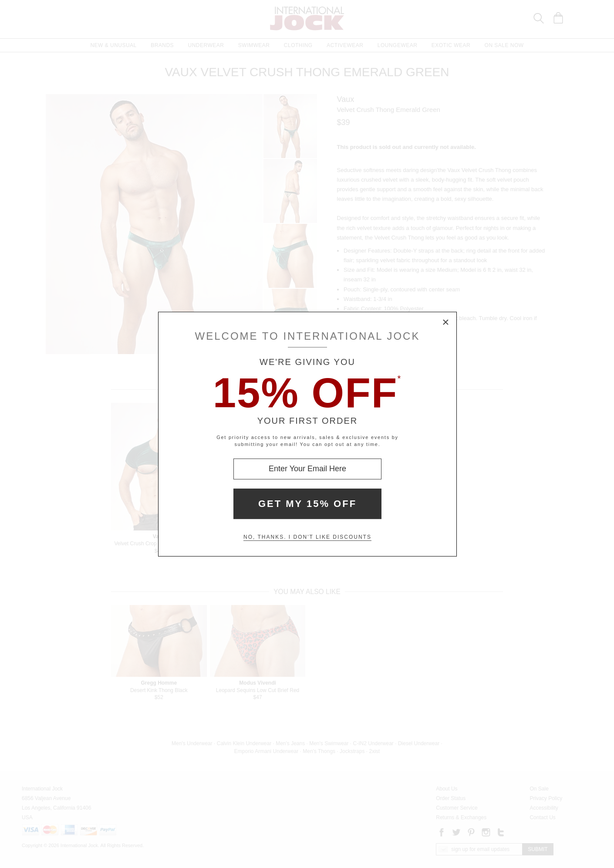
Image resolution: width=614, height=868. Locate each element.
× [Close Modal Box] (446, 322)
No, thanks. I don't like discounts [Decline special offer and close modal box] (307, 537)
